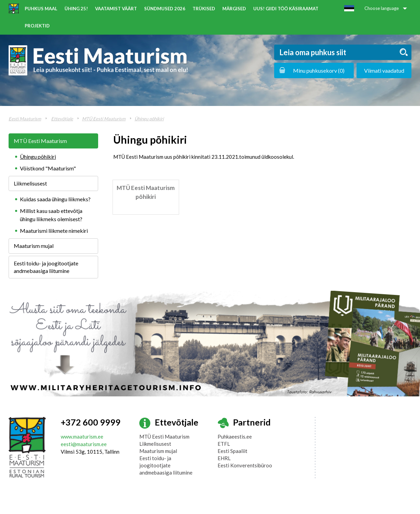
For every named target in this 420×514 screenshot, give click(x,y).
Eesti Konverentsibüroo (245, 465)
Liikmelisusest (30, 183)
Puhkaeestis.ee (235, 437)
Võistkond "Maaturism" (48, 168)
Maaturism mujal (34, 246)
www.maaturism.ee (82, 437)
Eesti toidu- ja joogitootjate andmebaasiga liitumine (46, 267)
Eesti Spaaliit (232, 451)
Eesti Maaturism (25, 119)
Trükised (204, 9)
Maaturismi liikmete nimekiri (54, 231)
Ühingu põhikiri (149, 119)
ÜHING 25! (76, 9)
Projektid (37, 26)
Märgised (234, 9)
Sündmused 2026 (165, 9)
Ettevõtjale (62, 119)
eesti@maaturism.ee (84, 444)
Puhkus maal (41, 9)
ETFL (224, 444)
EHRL (224, 458)
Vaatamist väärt (116, 9)
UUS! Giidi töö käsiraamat (286, 9)
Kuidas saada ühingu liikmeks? (55, 199)
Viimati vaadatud (384, 70)
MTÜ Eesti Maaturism (104, 119)
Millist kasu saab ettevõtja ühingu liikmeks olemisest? (51, 215)
